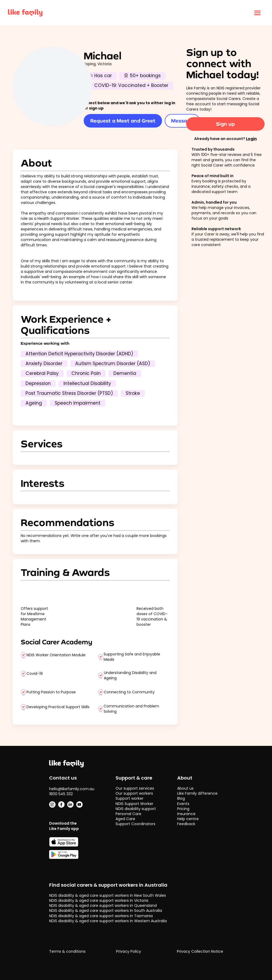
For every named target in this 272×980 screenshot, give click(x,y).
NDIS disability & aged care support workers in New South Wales (108, 895)
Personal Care (128, 814)
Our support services (135, 788)
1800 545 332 (61, 794)
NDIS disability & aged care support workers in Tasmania (101, 916)
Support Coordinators (135, 824)
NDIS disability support (136, 809)
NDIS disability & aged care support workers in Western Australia (108, 921)
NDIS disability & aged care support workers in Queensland (103, 905)
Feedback (186, 824)
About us (185, 788)
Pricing (183, 809)
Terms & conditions (67, 951)
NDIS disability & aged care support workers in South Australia (106, 911)
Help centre (188, 819)
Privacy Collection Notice (200, 951)
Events (183, 804)
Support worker (129, 798)
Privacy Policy (129, 951)
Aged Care (125, 819)
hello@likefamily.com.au (72, 789)
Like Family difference (197, 793)
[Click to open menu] (257, 13)
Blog (181, 798)
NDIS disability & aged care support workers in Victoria (99, 900)
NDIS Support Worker (134, 804)
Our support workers (134, 793)
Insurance (186, 814)
